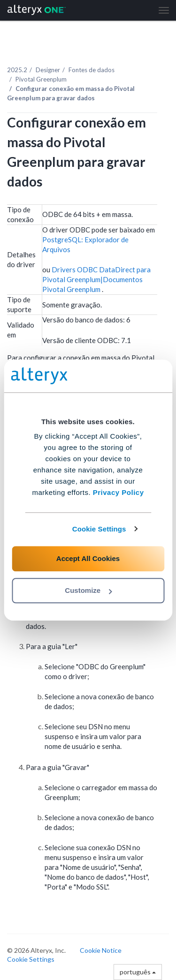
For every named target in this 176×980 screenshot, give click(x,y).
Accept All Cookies (88, 558)
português (138, 972)
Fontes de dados (92, 70)
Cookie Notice (101, 950)
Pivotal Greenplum (41, 79)
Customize (88, 590)
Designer (48, 70)
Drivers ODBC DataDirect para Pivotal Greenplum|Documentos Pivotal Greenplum (96, 279)
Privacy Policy (119, 492)
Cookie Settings (99, 529)
